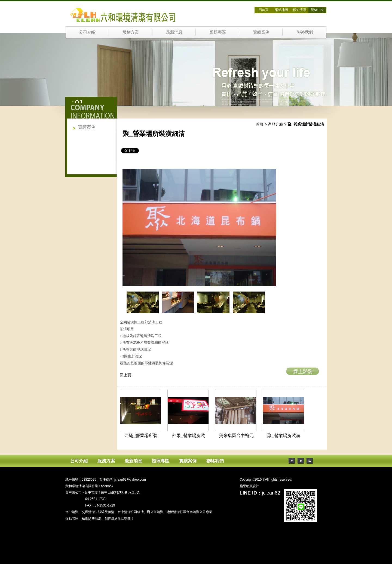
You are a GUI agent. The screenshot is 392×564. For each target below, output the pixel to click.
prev (122, 304)
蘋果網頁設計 (249, 486)
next (272, 304)
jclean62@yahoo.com (130, 480)
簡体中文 (317, 10)
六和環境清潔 (78, 473)
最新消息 (174, 32)
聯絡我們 (305, 32)
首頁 (260, 124)
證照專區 (218, 32)
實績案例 (261, 32)
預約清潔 (299, 10)
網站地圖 (281, 10)
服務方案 (131, 32)
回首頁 (264, 10)
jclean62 (271, 493)
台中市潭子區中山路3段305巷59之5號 (112, 492)
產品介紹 (275, 124)
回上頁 (125, 375)
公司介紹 (87, 32)
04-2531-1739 (95, 499)
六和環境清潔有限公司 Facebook (89, 486)
